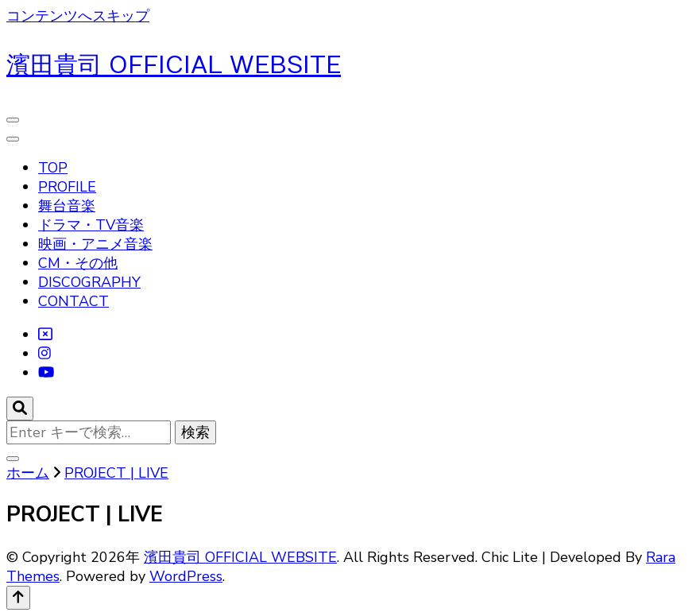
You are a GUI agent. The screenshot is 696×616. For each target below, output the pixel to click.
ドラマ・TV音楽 (91, 225)
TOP (53, 168)
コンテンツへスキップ (78, 16)
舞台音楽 (67, 206)
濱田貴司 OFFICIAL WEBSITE (174, 66)
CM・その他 (78, 263)
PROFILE (67, 187)
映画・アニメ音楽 (95, 244)
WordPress (186, 576)
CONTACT (73, 301)
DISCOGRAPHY (89, 282)
